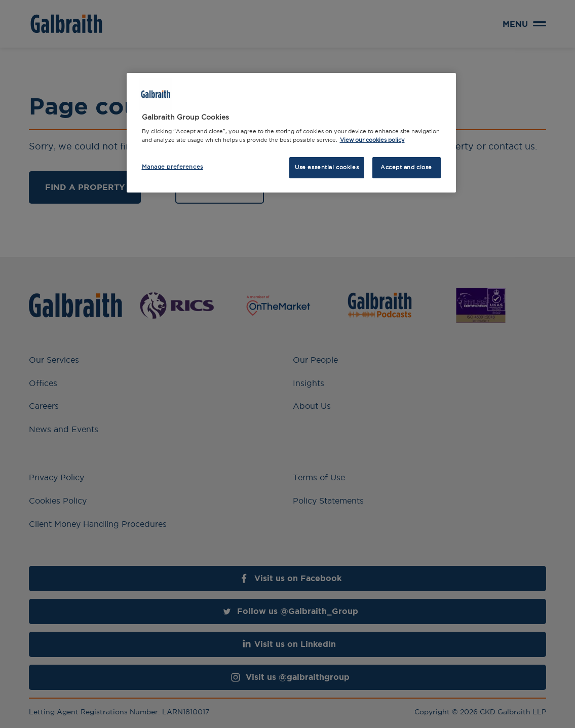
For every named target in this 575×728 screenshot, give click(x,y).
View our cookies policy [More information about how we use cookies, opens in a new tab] (372, 140)
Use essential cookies (327, 167)
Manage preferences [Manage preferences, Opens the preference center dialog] (173, 167)
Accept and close (406, 167)
